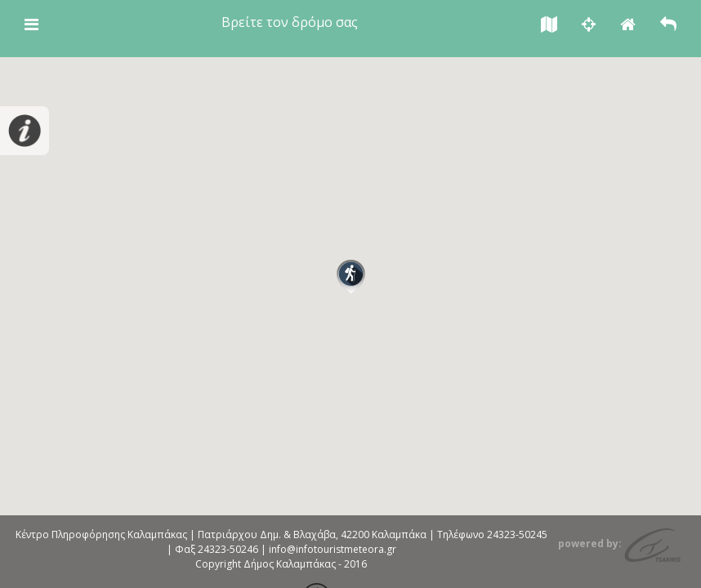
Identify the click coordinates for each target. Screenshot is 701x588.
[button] (351, 277)
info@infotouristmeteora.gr (333, 549)
